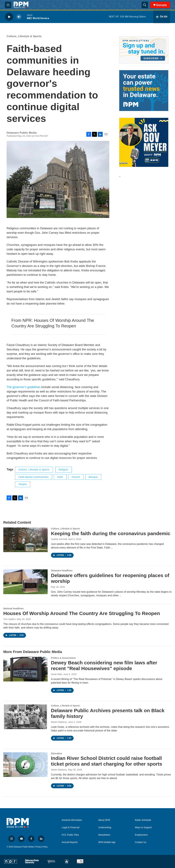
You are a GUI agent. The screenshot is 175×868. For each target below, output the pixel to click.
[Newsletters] (144, 50)
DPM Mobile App (107, 842)
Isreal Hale (56, 674)
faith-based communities (34, 477)
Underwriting (105, 827)
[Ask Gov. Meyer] (144, 142)
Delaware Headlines (62, 571)
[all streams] (162, 17)
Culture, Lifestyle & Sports (24, 36)
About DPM (104, 820)
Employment (141, 835)
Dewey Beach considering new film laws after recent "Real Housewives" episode (104, 666)
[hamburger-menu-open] (8, 5)
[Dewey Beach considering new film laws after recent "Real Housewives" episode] (25, 669)
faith (60, 477)
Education (57, 753)
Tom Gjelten (9, 619)
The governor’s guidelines (23, 387)
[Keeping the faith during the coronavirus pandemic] (25, 540)
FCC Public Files (70, 835)
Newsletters (104, 835)
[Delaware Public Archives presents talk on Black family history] (25, 717)
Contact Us (141, 842)
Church (76, 477)
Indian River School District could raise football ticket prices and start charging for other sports (107, 761)
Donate (162, 5)
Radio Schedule (143, 820)
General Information (72, 820)
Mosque (93, 477)
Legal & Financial (71, 827)
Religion (64, 470)
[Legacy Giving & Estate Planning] (144, 91)
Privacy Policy (41, 847)
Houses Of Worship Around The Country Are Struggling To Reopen (82, 613)
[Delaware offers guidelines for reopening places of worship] (25, 582)
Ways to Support (143, 827)
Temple (23, 484)
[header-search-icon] (145, 5)
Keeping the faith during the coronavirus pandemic (111, 533)
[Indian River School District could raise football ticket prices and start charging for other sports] (25, 765)
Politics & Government (63, 658)
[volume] (19, 17)
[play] (9, 17)
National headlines (13, 608)
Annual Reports (70, 842)
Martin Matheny (59, 722)
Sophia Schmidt (59, 539)
